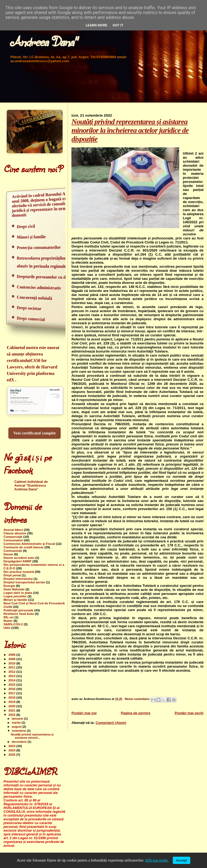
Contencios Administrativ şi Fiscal (29, 544)
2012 (12, 672)
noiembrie (19, 731)
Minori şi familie (15, 600)
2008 (12, 655)
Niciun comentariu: (138, 699)
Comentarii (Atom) (111, 723)
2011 (12, 667)
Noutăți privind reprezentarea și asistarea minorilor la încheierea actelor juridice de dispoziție (130, 130)
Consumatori (13, 540)
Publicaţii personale (18, 610)
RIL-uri (9, 617)
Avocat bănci (13, 530)
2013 (12, 676)
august (17, 727)
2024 (12, 750)
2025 (12, 754)
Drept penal (12, 575)
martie (17, 723)
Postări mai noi (84, 713)
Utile (7, 628)
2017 (12, 693)
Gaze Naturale (14, 589)
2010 (12, 663)
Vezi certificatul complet (34, 433)
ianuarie (18, 719)
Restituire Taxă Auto (19, 614)
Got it (118, 25)
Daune (8, 554)
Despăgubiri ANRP (18, 561)
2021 (12, 710)
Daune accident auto (19, 558)
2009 (12, 659)
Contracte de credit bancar (23, 547)
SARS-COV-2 (13, 624)
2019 (12, 702)
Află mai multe (157, 860)
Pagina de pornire (136, 713)
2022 (12, 715)
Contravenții (13, 551)
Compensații (13, 537)
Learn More (96, 25)
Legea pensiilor (15, 596)
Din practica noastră (19, 572)
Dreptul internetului (18, 579)
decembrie (20, 742)
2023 (12, 746)
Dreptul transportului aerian (24, 582)
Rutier (8, 621)
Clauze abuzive (15, 533)
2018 (12, 697)
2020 (12, 706)
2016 (12, 689)
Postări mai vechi (189, 713)
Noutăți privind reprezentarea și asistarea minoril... (32, 736)
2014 (12, 680)
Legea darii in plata (18, 593)
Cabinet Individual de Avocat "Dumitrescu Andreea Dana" (31, 486)
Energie (9, 586)
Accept (182, 860)
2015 (12, 684)
